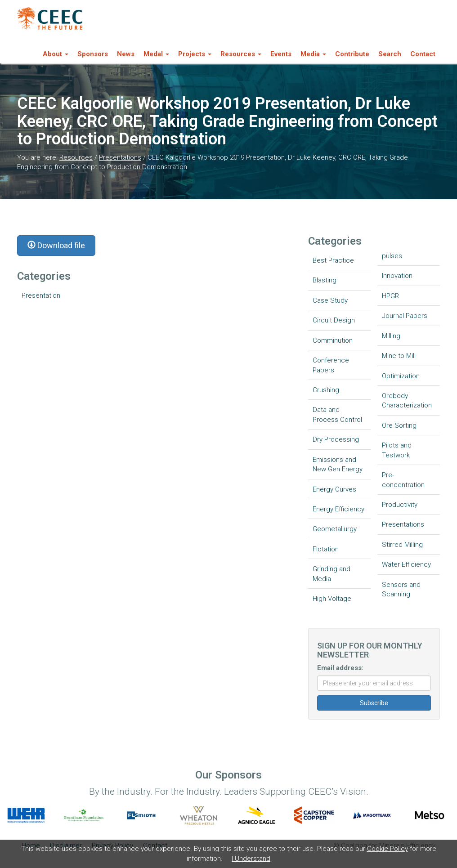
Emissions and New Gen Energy (338, 464)
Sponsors (93, 54)
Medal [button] (156, 54)
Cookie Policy (388, 849)
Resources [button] (241, 54)
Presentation (41, 295)
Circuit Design (334, 320)
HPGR (390, 296)
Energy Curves (334, 489)
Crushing (326, 390)
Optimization (401, 376)
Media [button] (313, 54)
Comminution (333, 340)
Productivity (400, 505)
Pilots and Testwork (397, 450)
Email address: (340, 668)
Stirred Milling (402, 545)
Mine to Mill (399, 356)
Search (390, 54)
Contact (423, 54)
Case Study (330, 300)
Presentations (120, 157)
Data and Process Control (337, 414)
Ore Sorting (399, 425)
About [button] (56, 54)
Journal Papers (405, 316)
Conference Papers (331, 365)
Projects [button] (195, 54)
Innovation (397, 276)
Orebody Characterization (407, 400)
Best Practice (333, 260)
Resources (76, 157)
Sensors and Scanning (401, 589)
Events (281, 54)
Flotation (326, 549)
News (126, 54)
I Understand (251, 859)
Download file (56, 245)
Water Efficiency (406, 564)
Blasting (325, 280)
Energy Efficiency (338, 509)
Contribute (352, 54)
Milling (391, 336)
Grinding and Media (332, 574)
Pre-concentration (403, 480)
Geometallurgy (335, 529)
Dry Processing (336, 439)
